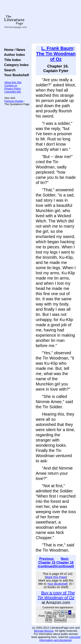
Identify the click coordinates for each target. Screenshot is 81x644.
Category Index (15, 65)
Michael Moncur (44, 631)
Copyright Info (13, 92)
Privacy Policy (13, 89)
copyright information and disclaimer (60, 639)
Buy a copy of (56, 595)
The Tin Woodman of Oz (56, 56)
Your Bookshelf (16, 75)
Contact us (11, 85)
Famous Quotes (14, 101)
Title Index (12, 60)
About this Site (13, 82)
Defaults (60, 620)
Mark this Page (56, 577)
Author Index (14, 55)
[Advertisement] (56, 22)
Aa (49, 616)
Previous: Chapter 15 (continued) (47, 562)
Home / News (14, 50)
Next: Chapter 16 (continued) (65, 562)
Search (9, 70)
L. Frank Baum (57, 48)
